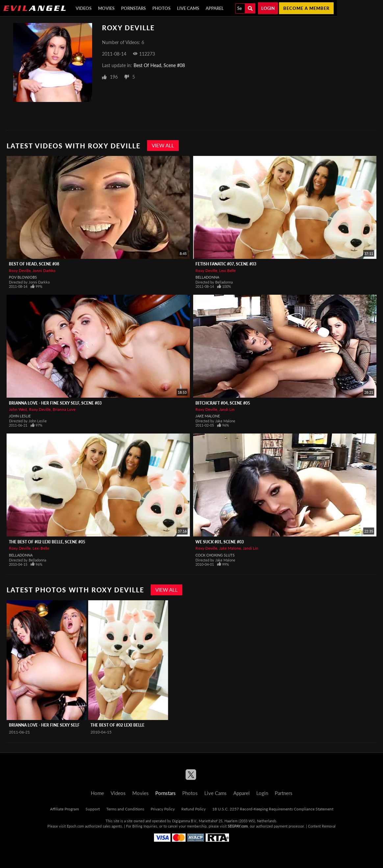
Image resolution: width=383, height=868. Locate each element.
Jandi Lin (227, 409)
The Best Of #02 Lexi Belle (117, 725)
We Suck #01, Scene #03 (220, 542)
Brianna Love (64, 409)
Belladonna (207, 277)
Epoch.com (75, 826)
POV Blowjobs (23, 277)
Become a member (306, 8)
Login (268, 8)
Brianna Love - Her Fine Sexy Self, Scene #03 (55, 403)
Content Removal (322, 826)
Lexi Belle (227, 271)
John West (18, 409)
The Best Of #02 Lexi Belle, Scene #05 (47, 542)
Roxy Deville (20, 271)
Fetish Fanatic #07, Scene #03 (226, 264)
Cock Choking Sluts (215, 555)
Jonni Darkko (44, 271)
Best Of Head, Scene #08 (159, 65)
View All (163, 145)
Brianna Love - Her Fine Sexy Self (44, 725)
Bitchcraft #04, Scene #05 (223, 403)
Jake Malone (208, 416)
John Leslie (20, 416)
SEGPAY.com (238, 826)
